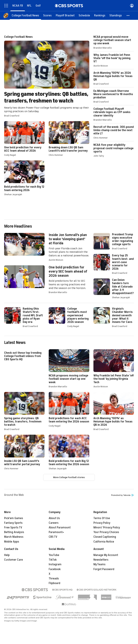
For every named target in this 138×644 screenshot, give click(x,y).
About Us (54, 518)
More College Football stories (69, 477)
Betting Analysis (14, 532)
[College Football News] (25, 16)
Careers (54, 523)
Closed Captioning (105, 537)
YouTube (54, 555)
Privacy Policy (102, 523)
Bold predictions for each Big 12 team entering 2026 (24, 178)
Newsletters (101, 560)
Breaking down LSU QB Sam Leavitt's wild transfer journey (69, 139)
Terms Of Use (102, 518)
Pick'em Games (14, 518)
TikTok (53, 560)
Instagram (55, 564)
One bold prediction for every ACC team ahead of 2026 (24, 139)
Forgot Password (104, 569)
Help (7, 555)
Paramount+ (56, 532)
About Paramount (60, 528)
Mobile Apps (12, 542)
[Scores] (47, 16)
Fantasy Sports (13, 523)
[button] (128, 16)
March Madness (14, 537)
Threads (54, 579)
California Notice (104, 542)
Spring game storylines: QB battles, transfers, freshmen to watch (47, 76)
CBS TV (53, 537)
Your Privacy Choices (106, 532)
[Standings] (116, 16)
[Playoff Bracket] (65, 16)
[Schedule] (84, 16)
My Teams (99, 564)
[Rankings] (100, 16)
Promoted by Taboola (123, 495)
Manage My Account (106, 555)
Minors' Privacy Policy (107, 528)
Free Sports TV (13, 528)
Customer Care (14, 560)
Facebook (55, 569)
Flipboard (54, 583)
